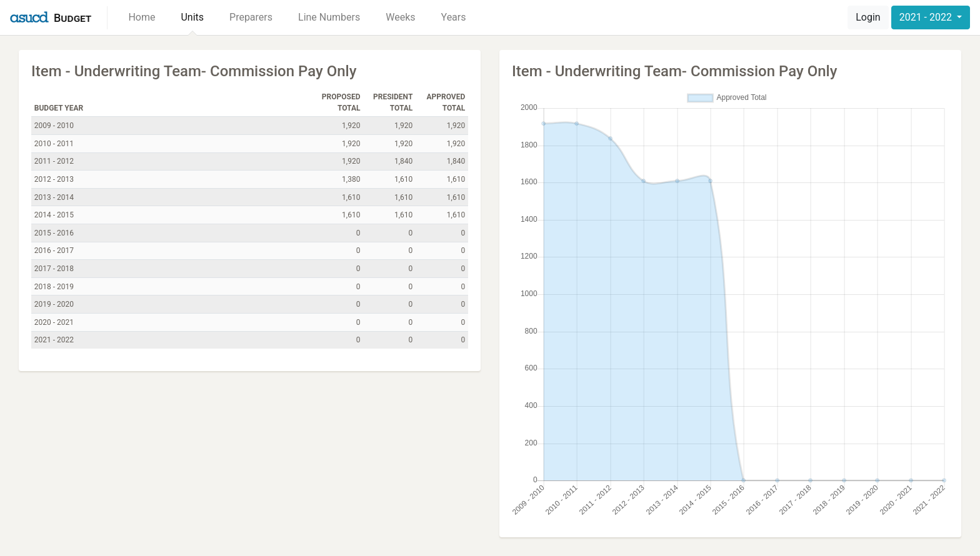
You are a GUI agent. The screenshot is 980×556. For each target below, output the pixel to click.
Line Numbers (329, 17)
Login (868, 17)
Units (192, 17)
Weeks (400, 17)
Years (454, 17)
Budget (72, 18)
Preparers (251, 17)
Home (142, 17)
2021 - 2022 (927, 17)
